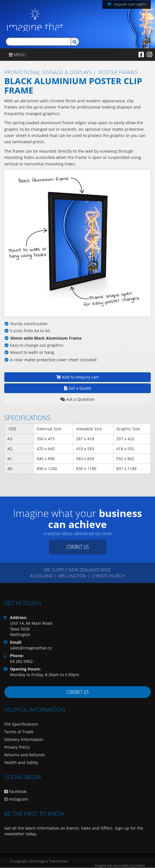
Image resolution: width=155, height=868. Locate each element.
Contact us (78, 547)
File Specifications (21, 724)
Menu (17, 55)
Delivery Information (24, 739)
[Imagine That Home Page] (34, 15)
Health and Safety (21, 762)
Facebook (15, 791)
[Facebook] (141, 54)
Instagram (16, 799)
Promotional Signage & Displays (48, 72)
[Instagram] (149, 54)
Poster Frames (118, 72)
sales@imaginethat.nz (31, 648)
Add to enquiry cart (77, 377)
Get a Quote (78, 388)
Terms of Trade (19, 732)
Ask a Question (77, 399)
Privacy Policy (17, 747)
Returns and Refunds (25, 755)
